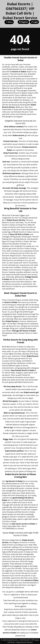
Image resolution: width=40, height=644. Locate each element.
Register (23, 22)
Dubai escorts (19, 135)
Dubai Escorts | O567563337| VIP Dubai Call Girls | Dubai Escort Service (20, 11)
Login (34, 22)
